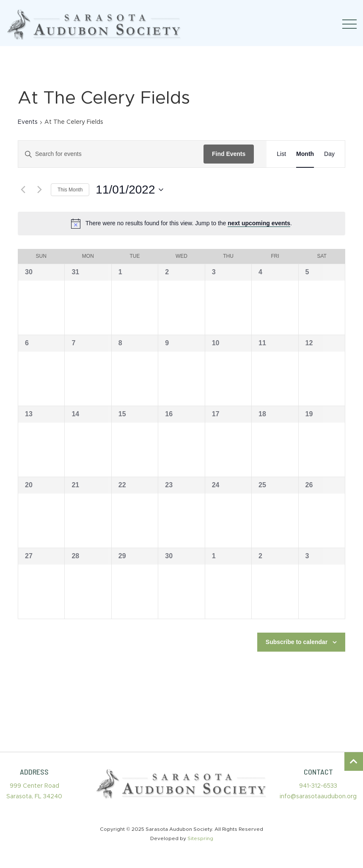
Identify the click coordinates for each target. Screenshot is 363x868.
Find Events (229, 154)
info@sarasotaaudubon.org (318, 797)
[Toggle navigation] (349, 24)
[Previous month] (23, 190)
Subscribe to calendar (297, 642)
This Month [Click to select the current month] (70, 190)
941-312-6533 (318, 786)
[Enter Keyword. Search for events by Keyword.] (111, 154)
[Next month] (39, 190)
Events (28, 122)
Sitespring (200, 838)
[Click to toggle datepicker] (129, 190)
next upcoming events (259, 223)
